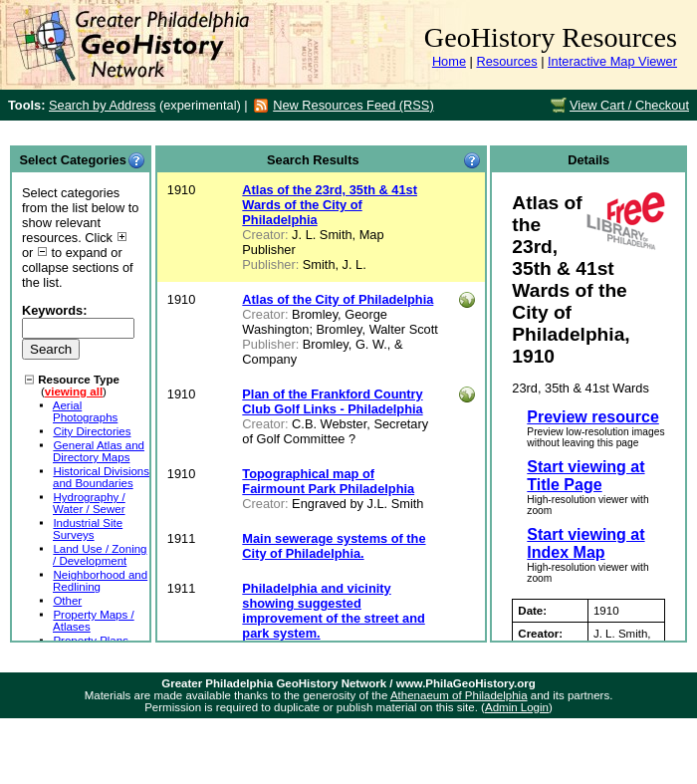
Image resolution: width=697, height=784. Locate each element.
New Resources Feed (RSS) (353, 105)
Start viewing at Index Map (585, 543)
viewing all (74, 392)
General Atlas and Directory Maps (99, 451)
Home (449, 61)
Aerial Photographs (86, 411)
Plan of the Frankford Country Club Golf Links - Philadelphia (332, 401)
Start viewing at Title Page (585, 476)
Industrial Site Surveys (88, 529)
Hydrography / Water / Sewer (89, 503)
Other (67, 601)
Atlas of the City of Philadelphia (338, 299)
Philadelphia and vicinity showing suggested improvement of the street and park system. (333, 611)
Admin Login (517, 707)
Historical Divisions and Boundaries (101, 477)
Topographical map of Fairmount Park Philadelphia (328, 481)
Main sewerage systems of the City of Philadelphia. (334, 546)
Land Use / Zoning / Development (100, 555)
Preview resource (593, 417)
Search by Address (102, 105)
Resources (506, 61)
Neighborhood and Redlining (100, 581)
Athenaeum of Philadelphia (459, 695)
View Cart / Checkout (629, 105)
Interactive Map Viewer (612, 61)
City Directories (92, 431)
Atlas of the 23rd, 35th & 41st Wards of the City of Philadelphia (330, 205)
